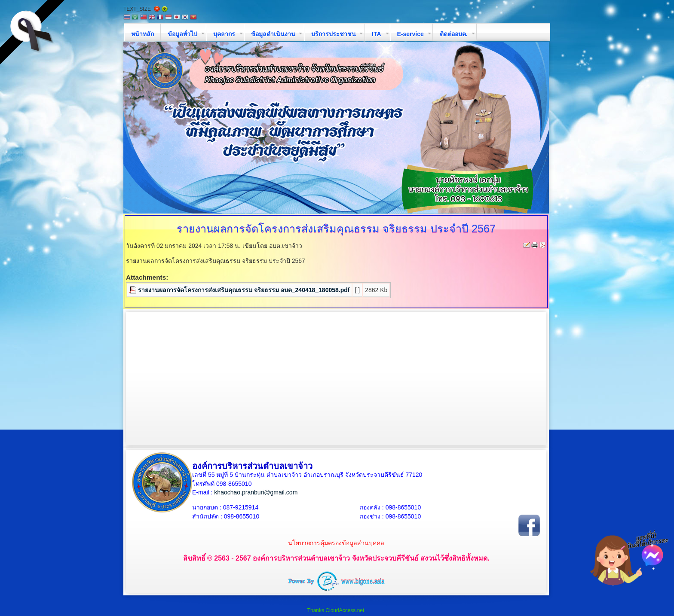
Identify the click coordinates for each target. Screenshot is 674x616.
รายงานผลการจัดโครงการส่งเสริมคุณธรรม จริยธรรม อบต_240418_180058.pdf (244, 290)
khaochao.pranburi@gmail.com (256, 492)
